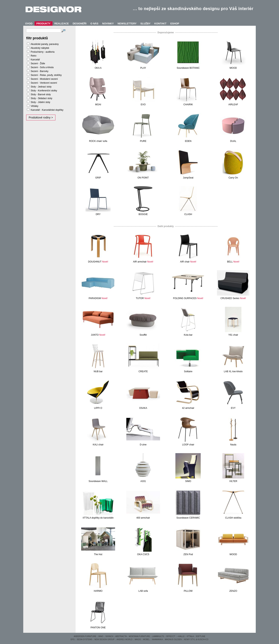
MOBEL (146, 639)
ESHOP (175, 24)
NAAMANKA (157, 639)
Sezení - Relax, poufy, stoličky (46, 75)
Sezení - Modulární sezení (44, 79)
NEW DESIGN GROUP (104, 639)
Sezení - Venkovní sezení (44, 83)
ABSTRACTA (121, 636)
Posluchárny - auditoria (43, 52)
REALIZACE (62, 24)
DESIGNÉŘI (80, 24)
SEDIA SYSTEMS (84, 639)
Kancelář (35, 60)
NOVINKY (108, 24)
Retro (33, 56)
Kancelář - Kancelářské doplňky (47, 110)
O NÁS (94, 24)
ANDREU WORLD (125, 639)
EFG (73, 639)
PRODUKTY (43, 24)
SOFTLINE (201, 636)
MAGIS (138, 639)
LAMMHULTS (158, 636)
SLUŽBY (146, 24)
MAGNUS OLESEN (173, 639)
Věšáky (34, 106)
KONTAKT (161, 24)
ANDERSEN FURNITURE (85, 636)
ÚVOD (29, 24)
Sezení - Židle (38, 63)
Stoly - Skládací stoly (41, 98)
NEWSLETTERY (127, 24)
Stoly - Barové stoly (41, 94)
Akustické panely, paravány (45, 44)
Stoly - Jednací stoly (41, 87)
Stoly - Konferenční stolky (44, 91)
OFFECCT (171, 636)
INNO (101, 636)
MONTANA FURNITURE (139, 636)
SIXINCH (109, 636)
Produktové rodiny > (41, 117)
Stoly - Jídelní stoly (40, 102)
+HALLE (181, 636)
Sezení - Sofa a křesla (42, 67)
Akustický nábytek (40, 48)
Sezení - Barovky (39, 71)
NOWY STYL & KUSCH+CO (196, 639)
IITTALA (190, 636)
